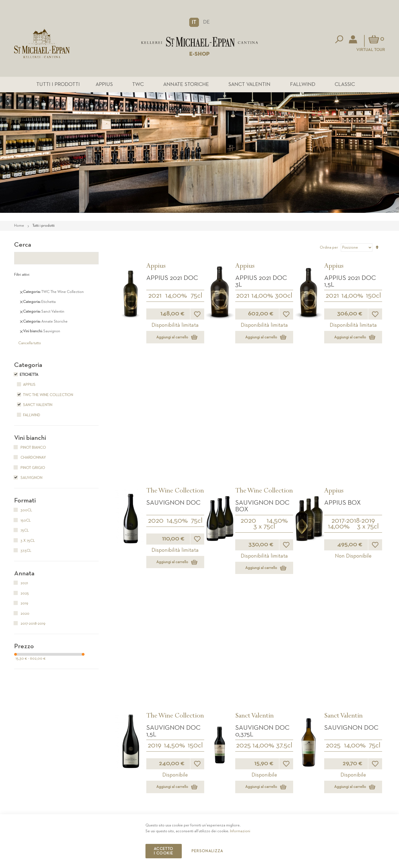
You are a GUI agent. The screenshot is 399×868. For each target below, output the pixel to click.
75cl (196, 297)
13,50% (355, 595)
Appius (116, 85)
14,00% (176, 297)
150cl (373, 297)
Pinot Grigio (30, 469)
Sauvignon (28, 479)
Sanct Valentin (245, 85)
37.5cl (284, 496)
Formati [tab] (25, 502)
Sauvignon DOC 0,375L (262, 481)
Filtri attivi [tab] (22, 276)
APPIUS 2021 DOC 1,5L (350, 282)
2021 (155, 297)
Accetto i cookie (163, 851)
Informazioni (240, 831)
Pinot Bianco (30, 449)
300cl (284, 297)
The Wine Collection (175, 367)
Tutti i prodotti (77, 85)
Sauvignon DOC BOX (262, 382)
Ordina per (329, 249)
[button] (194, 22)
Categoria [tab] (28, 366)
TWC (144, 85)
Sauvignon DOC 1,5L (173, 481)
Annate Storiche (187, 85)
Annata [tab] (24, 575)
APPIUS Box (342, 379)
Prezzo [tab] (24, 647)
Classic (329, 85)
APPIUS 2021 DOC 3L (261, 282)
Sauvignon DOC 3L (262, 580)
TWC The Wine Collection (44, 396)
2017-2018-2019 (353, 396)
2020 (156, 396)
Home (20, 227)
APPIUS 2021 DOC (172, 279)
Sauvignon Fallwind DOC (348, 580)
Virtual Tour (371, 50)
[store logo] (199, 42)
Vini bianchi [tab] (30, 439)
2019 (154, 496)
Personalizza (207, 851)
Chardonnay (30, 459)
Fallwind (292, 85)
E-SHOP (199, 54)
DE (206, 22)
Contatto (293, 801)
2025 (243, 496)
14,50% (177, 396)
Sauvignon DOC (173, 379)
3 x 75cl (264, 402)
